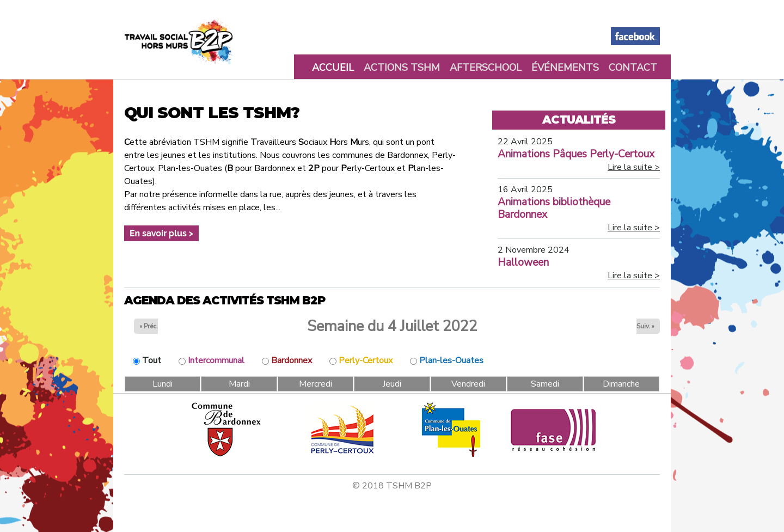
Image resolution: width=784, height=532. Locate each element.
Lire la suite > (634, 167)
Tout (152, 360)
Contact (633, 68)
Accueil (333, 68)
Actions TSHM (402, 68)
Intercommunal (216, 360)
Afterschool (486, 68)
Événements (565, 68)
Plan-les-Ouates (451, 360)
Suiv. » (645, 326)
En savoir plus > (161, 233)
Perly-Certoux (366, 360)
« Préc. (149, 326)
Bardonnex (292, 360)
